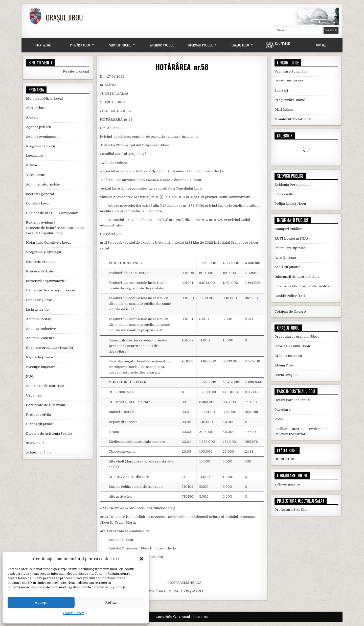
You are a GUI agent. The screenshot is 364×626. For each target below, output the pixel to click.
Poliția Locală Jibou (290, 204)
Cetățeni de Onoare (290, 311)
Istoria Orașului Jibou (292, 346)
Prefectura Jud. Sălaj (291, 510)
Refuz (111, 602)
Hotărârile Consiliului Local (48, 242)
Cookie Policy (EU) (290, 296)
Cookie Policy (73, 613)
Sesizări (281, 91)
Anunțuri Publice (162, 45)
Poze (279, 419)
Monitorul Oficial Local (44, 98)
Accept (41, 602)
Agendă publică (38, 127)
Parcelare (283, 410)
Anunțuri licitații (39, 319)
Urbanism (34, 395)
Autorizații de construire (46, 386)
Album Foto (284, 365)
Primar (32, 165)
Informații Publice (200, 45)
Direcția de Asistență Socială (49, 434)
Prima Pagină (42, 45)
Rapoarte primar (40, 357)
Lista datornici (38, 309)
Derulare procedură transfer (50, 348)
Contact (322, 45)
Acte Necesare (287, 258)
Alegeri (32, 117)
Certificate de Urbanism (45, 405)
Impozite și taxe (39, 300)
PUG (30, 376)
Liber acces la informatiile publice (302, 286)
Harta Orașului (287, 375)
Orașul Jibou (240, 45)
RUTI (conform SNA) (291, 238)
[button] (142, 559)
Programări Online (290, 100)
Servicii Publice (120, 45)
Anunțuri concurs (40, 338)
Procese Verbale (40, 271)
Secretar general (40, 194)
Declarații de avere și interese (51, 290)
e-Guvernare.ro (287, 484)
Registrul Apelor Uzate (278, 45)
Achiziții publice (39, 453)
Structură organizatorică (46, 281)
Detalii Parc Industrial (292, 400)
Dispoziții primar (40, 424)
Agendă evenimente (42, 137)
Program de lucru (40, 146)
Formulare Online (289, 81)
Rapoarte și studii (40, 262)
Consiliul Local (38, 203)
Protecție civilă (38, 415)
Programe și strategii (43, 252)
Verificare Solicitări (290, 71)
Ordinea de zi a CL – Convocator (52, 213)
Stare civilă (35, 443)
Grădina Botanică (288, 356)
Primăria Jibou (80, 45)
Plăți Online (284, 110)
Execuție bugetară (41, 367)
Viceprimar (35, 175)
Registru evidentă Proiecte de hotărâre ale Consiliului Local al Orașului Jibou (55, 228)
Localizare (35, 156)
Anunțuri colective (41, 329)
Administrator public (43, 184)
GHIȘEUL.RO (285, 459)
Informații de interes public (297, 277)
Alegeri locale (37, 108)
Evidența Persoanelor (292, 185)
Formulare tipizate (290, 248)
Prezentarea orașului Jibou (297, 337)
